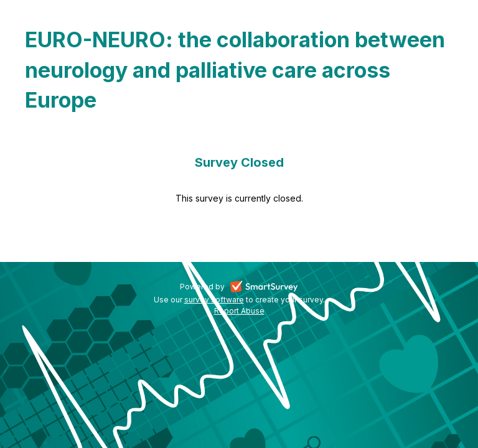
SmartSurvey (279, 287)
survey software (214, 300)
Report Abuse (239, 311)
